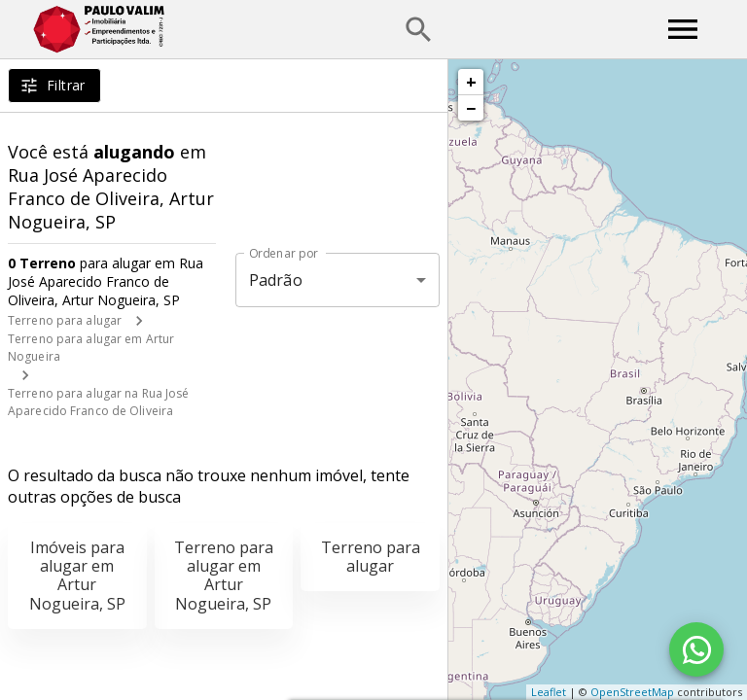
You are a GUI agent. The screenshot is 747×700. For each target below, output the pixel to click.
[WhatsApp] (696, 649)
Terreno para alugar (65, 320)
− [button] (471, 108)
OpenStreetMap (632, 692)
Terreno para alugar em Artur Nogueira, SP (224, 576)
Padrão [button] (276, 280)
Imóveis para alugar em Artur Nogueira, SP (77, 576)
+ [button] (471, 82)
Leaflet (549, 692)
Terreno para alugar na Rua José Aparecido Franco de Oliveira (99, 402)
